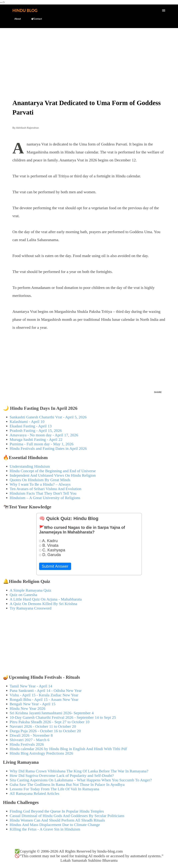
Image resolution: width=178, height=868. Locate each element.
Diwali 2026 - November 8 (31, 735)
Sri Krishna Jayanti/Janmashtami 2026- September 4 (52, 713)
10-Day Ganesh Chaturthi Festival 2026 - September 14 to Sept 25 (63, 717)
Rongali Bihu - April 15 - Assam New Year (44, 699)
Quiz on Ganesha (23, 595)
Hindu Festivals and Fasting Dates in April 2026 (48, 448)
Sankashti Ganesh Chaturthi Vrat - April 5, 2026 (48, 417)
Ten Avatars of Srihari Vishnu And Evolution (46, 489)
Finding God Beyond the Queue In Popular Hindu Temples (57, 811)
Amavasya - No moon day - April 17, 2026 (44, 435)
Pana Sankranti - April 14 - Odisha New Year (46, 691)
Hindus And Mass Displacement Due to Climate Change (55, 825)
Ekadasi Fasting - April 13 (31, 426)
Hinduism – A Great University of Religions (45, 498)
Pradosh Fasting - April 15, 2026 (36, 431)
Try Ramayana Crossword (31, 608)
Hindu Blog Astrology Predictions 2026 (41, 753)
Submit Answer (55, 566)
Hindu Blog (25, 10)
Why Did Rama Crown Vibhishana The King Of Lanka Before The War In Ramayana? (79, 771)
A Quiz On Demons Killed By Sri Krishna (43, 604)
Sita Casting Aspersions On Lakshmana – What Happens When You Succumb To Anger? (81, 780)
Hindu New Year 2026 (28, 708)
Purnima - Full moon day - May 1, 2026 (42, 444)
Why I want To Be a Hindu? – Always (40, 484)
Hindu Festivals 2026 (27, 744)
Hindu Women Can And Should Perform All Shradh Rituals (57, 820)
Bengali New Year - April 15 (33, 704)
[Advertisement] (89, 56)
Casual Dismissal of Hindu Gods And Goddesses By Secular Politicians (67, 816)
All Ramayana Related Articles (34, 793)
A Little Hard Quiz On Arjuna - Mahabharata (46, 599)
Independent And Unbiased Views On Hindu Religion (53, 475)
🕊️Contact (34, 19)
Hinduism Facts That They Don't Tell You (43, 493)
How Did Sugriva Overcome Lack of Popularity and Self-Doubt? (62, 776)
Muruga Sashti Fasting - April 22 (36, 439)
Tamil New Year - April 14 (31, 686)
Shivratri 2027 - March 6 (30, 740)
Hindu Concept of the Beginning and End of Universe (53, 471)
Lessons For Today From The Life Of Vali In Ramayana (54, 789)
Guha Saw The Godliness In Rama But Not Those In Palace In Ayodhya (67, 784)
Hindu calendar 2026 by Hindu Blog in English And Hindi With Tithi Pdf (68, 749)
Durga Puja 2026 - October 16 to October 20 (45, 731)
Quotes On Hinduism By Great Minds (40, 480)
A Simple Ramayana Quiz (30, 590)
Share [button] (158, 392)
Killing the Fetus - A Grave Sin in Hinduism (45, 829)
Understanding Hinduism (30, 466)
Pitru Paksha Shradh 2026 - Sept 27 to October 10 (50, 722)
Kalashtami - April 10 (27, 422)
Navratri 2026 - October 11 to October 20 (43, 726)
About (16, 19)
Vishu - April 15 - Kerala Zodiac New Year (44, 695)
